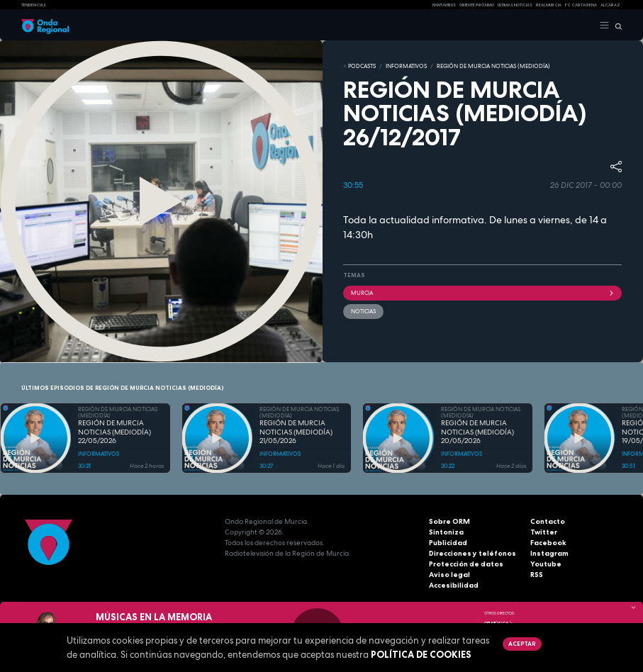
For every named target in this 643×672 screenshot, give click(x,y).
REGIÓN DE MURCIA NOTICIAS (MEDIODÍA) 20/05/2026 (477, 432)
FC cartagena (581, 5)
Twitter (544, 532)
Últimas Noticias (515, 5)
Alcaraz (610, 5)
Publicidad (448, 543)
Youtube (546, 564)
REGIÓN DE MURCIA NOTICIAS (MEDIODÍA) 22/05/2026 (114, 432)
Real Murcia (549, 5)
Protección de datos (466, 564)
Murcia (483, 293)
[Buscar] (616, 26)
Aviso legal (449, 575)
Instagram (549, 553)
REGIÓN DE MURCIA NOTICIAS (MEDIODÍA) (493, 66)
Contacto (548, 521)
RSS (537, 575)
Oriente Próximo (477, 5)
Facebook (548, 543)
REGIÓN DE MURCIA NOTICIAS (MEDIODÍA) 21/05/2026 (296, 432)
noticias (363, 311)
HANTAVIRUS (444, 5)
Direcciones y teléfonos (473, 553)
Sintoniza (446, 532)
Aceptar (522, 644)
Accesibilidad (454, 585)
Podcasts (362, 66)
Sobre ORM (449, 521)
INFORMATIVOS (406, 66)
